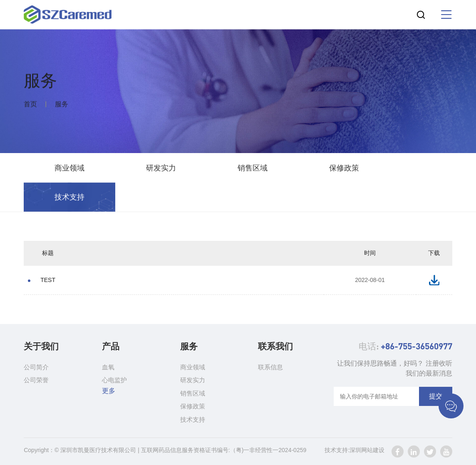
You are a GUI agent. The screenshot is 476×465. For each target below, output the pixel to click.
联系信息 (270, 367)
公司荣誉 (36, 380)
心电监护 (114, 380)
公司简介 (36, 367)
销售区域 (253, 169)
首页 (30, 105)
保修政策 (344, 169)
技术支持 (69, 198)
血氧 (108, 367)
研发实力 (161, 169)
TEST (48, 280)
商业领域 (69, 169)
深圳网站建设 (367, 450)
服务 (62, 105)
